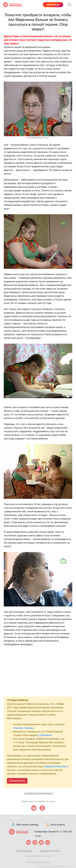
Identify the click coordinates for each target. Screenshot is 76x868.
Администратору (50, 851)
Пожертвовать (17, 781)
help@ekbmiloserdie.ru (56, 766)
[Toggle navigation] (70, 5)
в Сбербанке (45, 735)
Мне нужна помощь (25, 825)
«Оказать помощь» (24, 728)
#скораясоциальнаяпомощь (39, 793)
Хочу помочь (53, 5)
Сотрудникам (24, 851)
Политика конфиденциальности (38, 856)
